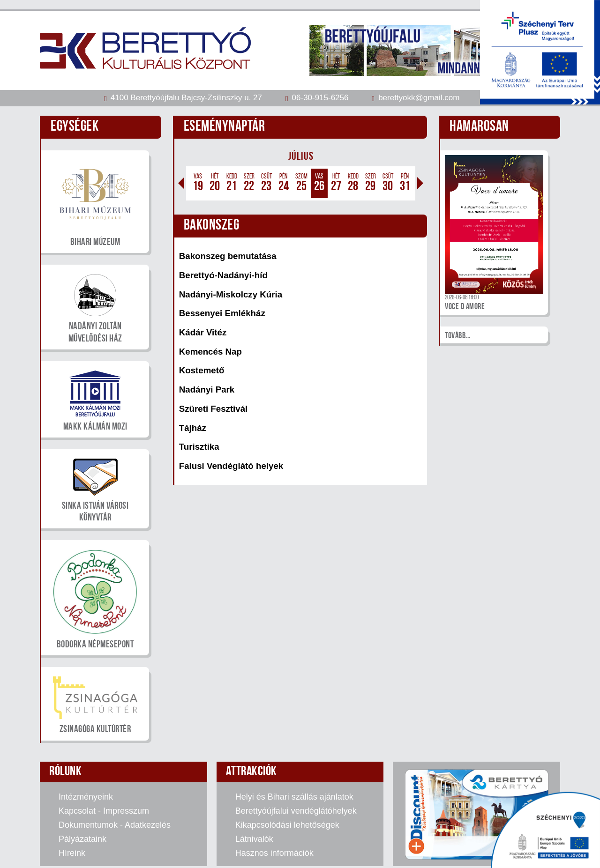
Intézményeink (86, 797)
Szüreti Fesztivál (214, 409)
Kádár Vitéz (203, 332)
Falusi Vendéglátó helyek (231, 466)
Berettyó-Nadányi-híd (223, 275)
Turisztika (199, 447)
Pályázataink (82, 839)
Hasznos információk (274, 853)
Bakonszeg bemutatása (228, 256)
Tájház (193, 428)
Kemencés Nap (210, 352)
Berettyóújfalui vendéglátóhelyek (296, 811)
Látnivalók (254, 839)
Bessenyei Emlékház (222, 313)
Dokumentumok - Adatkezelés (115, 825)
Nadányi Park (207, 389)
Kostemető (202, 370)
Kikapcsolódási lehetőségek (287, 825)
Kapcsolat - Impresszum (104, 811)
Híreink (72, 853)
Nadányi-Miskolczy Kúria (231, 294)
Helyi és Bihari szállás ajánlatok (294, 797)
